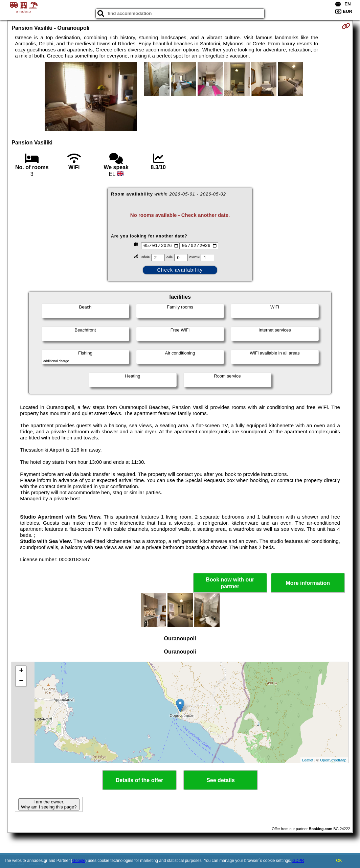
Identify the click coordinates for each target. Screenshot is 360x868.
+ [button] (21, 671)
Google (79, 861)
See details (221, 780)
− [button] (21, 681)
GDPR (298, 861)
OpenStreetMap (333, 760)
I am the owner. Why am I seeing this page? (49, 804)
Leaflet (308, 760)
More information (308, 583)
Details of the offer (139, 780)
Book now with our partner (230, 583)
